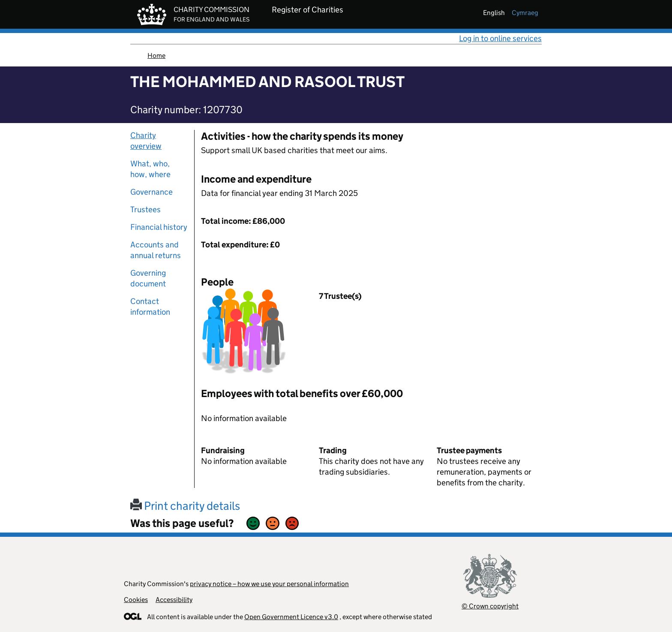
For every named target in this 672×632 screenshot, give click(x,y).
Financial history (159, 227)
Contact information (150, 307)
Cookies (136, 600)
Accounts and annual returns (156, 250)
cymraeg (525, 13)
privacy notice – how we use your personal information (269, 584)
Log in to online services (500, 38)
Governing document (148, 278)
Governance (151, 192)
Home (156, 56)
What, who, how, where (150, 169)
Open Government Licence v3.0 (291, 617)
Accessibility (174, 600)
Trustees (145, 209)
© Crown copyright (490, 606)
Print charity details (185, 506)
